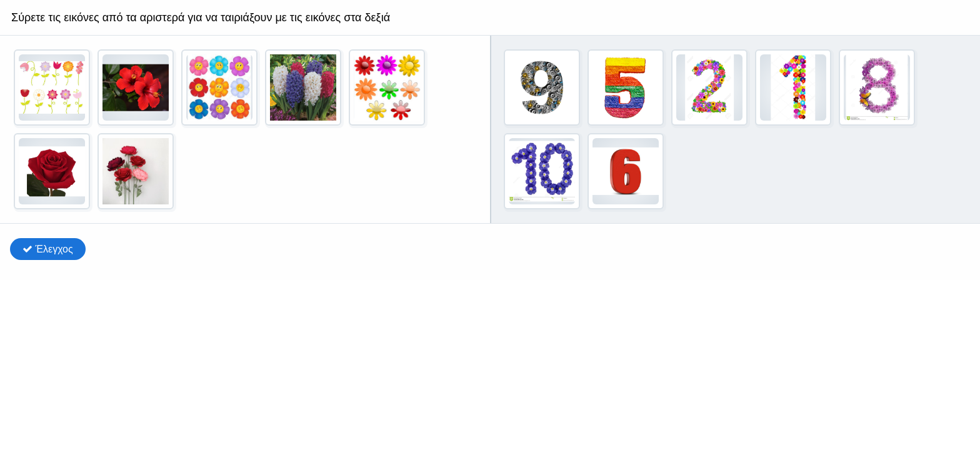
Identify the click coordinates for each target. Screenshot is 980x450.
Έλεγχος (48, 249)
